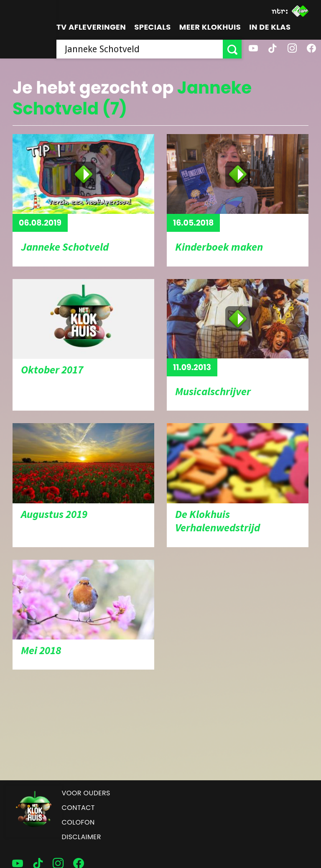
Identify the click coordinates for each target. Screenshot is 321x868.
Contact (78, 808)
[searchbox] (140, 49)
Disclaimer (82, 837)
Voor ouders (86, 793)
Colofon (78, 822)
